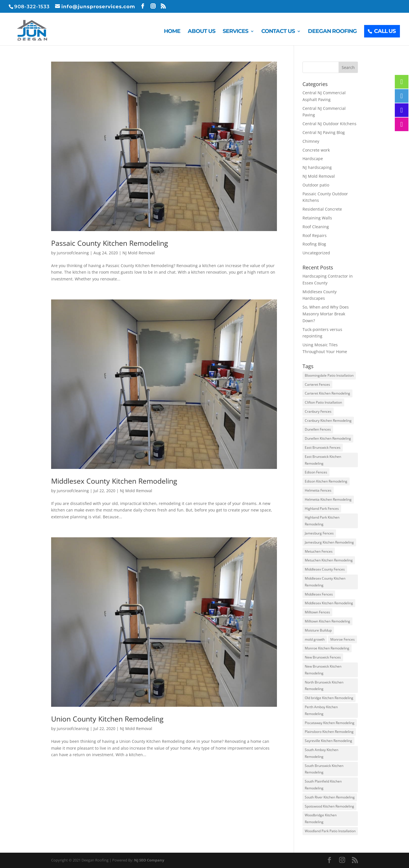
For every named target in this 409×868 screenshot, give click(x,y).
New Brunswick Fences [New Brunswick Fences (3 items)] (323, 657)
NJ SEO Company (149, 860)
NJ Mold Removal (139, 253)
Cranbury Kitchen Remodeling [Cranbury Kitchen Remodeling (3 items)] (328, 421)
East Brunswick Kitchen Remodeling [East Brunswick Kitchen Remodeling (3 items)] (323, 460)
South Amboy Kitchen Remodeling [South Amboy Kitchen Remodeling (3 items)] (322, 753)
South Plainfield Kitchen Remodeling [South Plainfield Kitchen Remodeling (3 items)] (323, 785)
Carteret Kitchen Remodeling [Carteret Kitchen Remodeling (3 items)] (327, 393)
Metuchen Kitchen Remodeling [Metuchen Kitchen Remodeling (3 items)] (329, 560)
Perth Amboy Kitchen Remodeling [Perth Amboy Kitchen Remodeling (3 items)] (321, 710)
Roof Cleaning (316, 227)
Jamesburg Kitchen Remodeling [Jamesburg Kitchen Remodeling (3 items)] (329, 542)
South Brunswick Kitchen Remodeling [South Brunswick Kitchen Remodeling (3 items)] (324, 769)
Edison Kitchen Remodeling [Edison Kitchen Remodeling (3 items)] (326, 481)
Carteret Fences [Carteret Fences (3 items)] (317, 384)
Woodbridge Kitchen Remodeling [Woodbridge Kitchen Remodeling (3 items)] (321, 818)
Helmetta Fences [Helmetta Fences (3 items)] (318, 490)
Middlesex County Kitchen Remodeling (114, 481)
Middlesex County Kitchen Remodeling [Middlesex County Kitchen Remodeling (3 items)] (325, 582)
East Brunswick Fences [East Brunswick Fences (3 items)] (323, 447)
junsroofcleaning (73, 253)
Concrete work (316, 150)
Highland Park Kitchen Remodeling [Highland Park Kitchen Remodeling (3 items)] (322, 521)
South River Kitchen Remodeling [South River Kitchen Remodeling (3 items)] (330, 797)
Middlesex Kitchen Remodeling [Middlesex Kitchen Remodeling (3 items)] (329, 603)
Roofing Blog (314, 244)
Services (235, 32)
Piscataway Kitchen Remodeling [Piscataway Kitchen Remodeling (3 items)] (330, 723)
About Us (202, 32)
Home (172, 32)
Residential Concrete (322, 209)
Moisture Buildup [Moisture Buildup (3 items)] (318, 630)
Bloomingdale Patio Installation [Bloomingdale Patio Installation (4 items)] (329, 375)
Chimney (311, 141)
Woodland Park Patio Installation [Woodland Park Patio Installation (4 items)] (330, 831)
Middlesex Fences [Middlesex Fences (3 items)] (319, 594)
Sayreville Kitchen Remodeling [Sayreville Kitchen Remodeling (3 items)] (328, 741)
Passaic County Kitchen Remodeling (110, 243)
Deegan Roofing (332, 32)
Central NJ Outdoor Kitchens (329, 124)
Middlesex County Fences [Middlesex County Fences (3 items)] (325, 569)
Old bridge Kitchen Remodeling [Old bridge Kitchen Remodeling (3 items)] (329, 698)
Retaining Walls (317, 218)
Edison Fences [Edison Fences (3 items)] (316, 472)
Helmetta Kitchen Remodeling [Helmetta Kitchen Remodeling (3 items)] (328, 499)
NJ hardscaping (317, 167)
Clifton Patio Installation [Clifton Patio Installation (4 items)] (323, 402)
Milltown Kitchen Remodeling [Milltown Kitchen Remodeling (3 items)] (327, 621)
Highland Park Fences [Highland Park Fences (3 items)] (322, 509)
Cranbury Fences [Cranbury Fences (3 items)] (318, 411)
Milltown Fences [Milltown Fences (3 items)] (317, 612)
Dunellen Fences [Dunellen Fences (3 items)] (318, 429)
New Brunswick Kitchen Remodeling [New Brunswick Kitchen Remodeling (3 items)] (323, 670)
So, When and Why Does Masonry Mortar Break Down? (326, 314)
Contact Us (278, 32)
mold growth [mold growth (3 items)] (315, 639)
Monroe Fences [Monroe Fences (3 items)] (343, 639)
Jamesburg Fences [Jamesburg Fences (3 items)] (319, 533)
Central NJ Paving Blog (324, 132)
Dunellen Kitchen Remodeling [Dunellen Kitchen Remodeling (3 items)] (328, 438)
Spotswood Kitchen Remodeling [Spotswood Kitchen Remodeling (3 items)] (329, 806)
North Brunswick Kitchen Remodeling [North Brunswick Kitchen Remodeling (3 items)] (324, 686)
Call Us (385, 31)
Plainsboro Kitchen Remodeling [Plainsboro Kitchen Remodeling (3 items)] (329, 732)
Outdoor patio (316, 185)
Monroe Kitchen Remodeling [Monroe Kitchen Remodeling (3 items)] (327, 648)
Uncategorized (316, 253)
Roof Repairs (315, 235)
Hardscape (313, 159)
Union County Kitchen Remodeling (107, 719)
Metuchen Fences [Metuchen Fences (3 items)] (319, 551)
